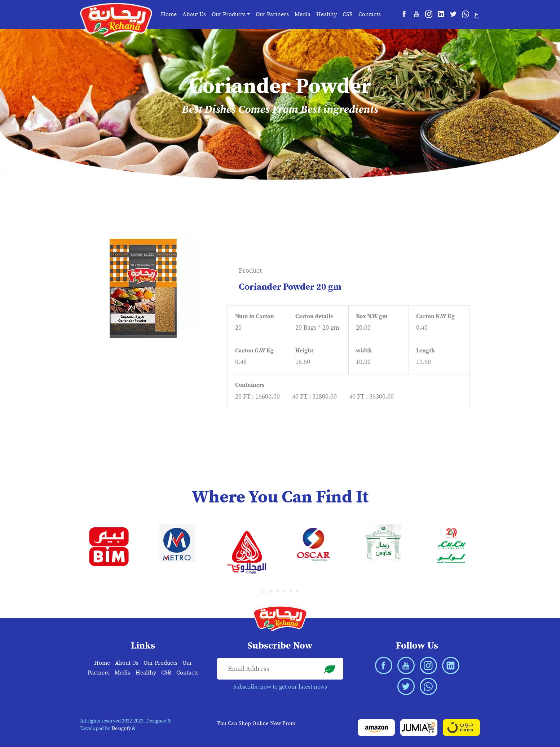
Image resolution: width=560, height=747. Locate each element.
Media (303, 14)
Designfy (121, 728)
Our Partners (272, 14)
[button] (264, 591)
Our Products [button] (229, 14)
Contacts (370, 14)
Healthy (327, 14)
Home (169, 14)
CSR (348, 14)
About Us (194, 14)
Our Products (160, 663)
